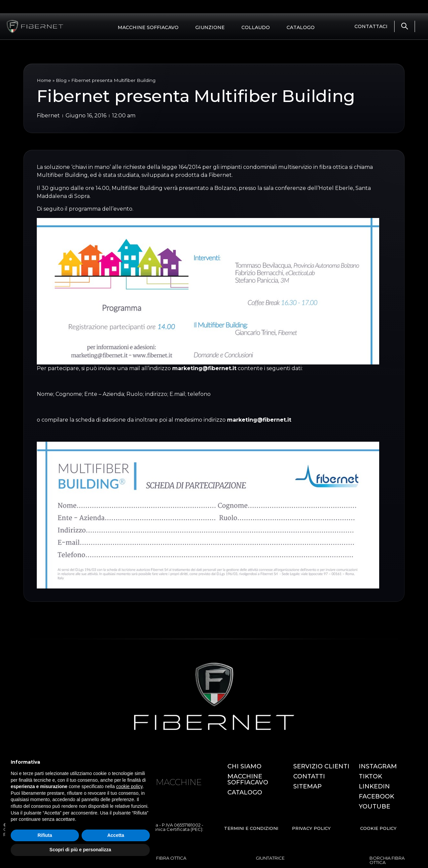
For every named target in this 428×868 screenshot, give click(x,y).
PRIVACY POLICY (311, 828)
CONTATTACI (371, 26)
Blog (61, 80)
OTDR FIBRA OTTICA (164, 858)
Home (44, 80)
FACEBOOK (377, 796)
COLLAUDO (256, 27)
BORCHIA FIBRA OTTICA (387, 860)
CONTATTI (309, 776)
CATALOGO (301, 27)
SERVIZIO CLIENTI (321, 766)
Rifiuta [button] (45, 835)
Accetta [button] (116, 835)
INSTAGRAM (378, 766)
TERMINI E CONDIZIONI (251, 828)
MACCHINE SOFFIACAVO (148, 27)
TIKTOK (370, 776)
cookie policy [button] (129, 786)
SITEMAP (307, 786)
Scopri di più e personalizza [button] (80, 850)
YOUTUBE (374, 806)
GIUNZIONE (210, 27)
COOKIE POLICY (378, 828)
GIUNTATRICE (270, 858)
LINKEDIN (374, 786)
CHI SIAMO (244, 766)
